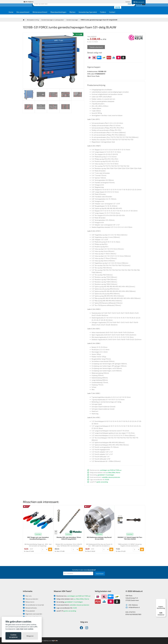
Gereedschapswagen (78, 20)
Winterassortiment (56, 15)
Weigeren (30, 636)
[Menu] (165, 600)
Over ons (27, 596)
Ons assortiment (39, 15)
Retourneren (29, 602)
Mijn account (139, 2)
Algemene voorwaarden (33, 614)
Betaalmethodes (30, 608)
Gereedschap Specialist (104, 15)
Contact (128, 2)
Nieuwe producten (31, 599)
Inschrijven (100, 574)
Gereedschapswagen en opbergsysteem (56, 20)
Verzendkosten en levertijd (33, 605)
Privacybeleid (29, 611)
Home (27, 15)
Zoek (99, 8)
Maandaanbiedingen (74, 15)
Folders (119, 15)
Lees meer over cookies (25, 629)
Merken (88, 15)
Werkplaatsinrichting (34, 20)
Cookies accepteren (13, 636)
